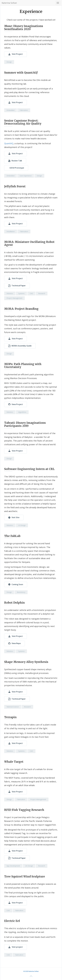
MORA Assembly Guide (20, 346)
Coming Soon (16, 584)
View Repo (15, 643)
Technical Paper (17, 286)
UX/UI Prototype (17, 168)
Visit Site (14, 517)
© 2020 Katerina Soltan (31, 971)
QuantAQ (9, 143)
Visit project (15, 947)
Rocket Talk (15, 161)
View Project (16, 404)
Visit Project (15, 54)
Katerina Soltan (9, 3)
